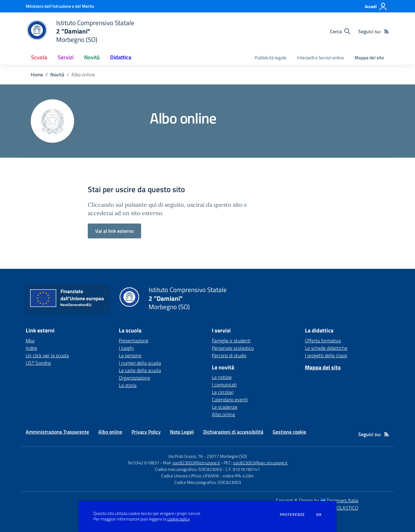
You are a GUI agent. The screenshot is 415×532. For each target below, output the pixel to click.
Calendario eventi (230, 399)
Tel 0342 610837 (143, 463)
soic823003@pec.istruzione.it (260, 463)
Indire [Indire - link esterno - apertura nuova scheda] (31, 348)
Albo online (223, 414)
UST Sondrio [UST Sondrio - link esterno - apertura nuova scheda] (38, 363)
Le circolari (223, 392)
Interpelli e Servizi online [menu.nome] (321, 58)
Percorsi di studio (229, 355)
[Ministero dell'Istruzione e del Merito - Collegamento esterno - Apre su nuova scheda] (60, 6)
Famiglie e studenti (231, 340)
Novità (57, 74)
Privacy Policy (146, 432)
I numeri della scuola (140, 363)
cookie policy (178, 519)
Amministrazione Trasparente (57, 432)
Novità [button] (92, 57)
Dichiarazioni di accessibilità (233, 432)
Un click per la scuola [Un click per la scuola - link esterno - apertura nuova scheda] (47, 355)
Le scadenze (225, 407)
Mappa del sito (369, 58)
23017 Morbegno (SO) (227, 456)
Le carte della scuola (140, 370)
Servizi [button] (66, 57)
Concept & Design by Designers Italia (317, 500)
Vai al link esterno (114, 231)
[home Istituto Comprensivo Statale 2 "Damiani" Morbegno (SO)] (80, 31)
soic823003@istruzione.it (196, 463)
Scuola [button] (39, 57)
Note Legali (182, 432)
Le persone (130, 355)
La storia (128, 385)
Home (37, 74)
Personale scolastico (233, 348)
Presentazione (134, 340)
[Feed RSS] (386, 31)
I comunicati (224, 385)
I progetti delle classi (326, 355)
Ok (319, 515)
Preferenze (292, 515)
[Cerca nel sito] (340, 31)
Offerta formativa (323, 340)
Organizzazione (134, 378)
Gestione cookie (289, 432)
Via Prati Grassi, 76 (185, 456)
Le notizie (222, 377)
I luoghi (126, 348)
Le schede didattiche (326, 348)
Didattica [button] (121, 57)
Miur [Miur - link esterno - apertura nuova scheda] (30, 340)
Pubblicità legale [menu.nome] (271, 58)
